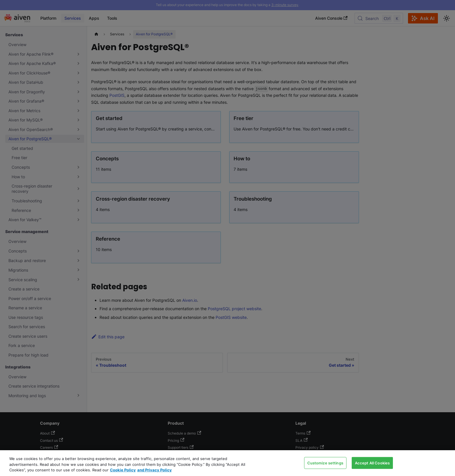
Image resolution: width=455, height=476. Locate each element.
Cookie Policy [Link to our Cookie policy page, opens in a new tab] (123, 470)
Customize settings (325, 463)
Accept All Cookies (372, 463)
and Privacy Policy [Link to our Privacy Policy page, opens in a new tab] (155, 470)
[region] (228, 463)
